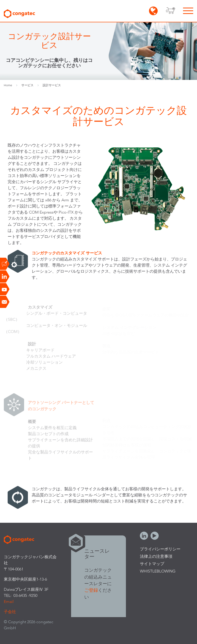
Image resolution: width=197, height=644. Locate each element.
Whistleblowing (158, 571)
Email (9, 602)
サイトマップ (152, 564)
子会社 (10, 612)
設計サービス (52, 85)
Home (8, 85)
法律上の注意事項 (156, 556)
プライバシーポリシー (160, 549)
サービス (27, 85)
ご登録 (91, 590)
